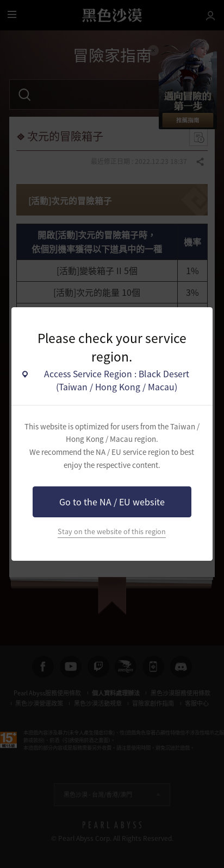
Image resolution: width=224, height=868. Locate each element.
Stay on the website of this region (112, 531)
